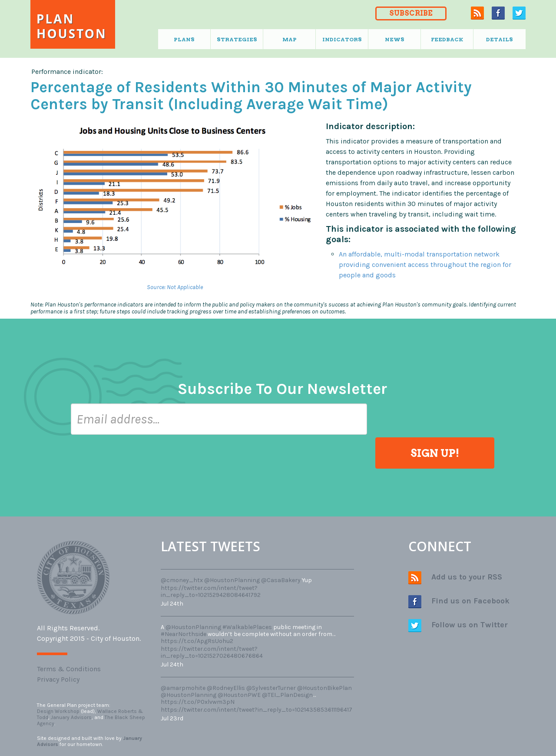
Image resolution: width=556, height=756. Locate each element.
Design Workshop (58, 711)
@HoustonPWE (239, 695)
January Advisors (71, 717)
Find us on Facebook (459, 602)
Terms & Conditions (69, 669)
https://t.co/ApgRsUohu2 (197, 641)
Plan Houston (72, 26)
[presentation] (137, 460)
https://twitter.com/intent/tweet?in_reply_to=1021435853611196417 (256, 710)
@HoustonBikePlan (324, 688)
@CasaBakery (281, 580)
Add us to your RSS (455, 578)
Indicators (342, 39)
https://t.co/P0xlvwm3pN (198, 702)
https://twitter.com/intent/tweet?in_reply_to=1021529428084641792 (211, 591)
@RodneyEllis (226, 688)
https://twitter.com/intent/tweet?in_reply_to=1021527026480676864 (212, 652)
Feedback (447, 39)
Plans (184, 39)
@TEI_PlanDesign (287, 695)
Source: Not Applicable (175, 287)
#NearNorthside (184, 634)
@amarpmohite (183, 688)
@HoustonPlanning (232, 580)
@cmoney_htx (182, 580)
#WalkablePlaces (247, 627)
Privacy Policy (58, 679)
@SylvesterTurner (271, 688)
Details (500, 39)
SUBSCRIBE (411, 13)
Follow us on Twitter (458, 626)
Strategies (237, 39)
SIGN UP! (435, 453)
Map (290, 39)
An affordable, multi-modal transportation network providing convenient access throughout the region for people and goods (425, 265)
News (395, 39)
